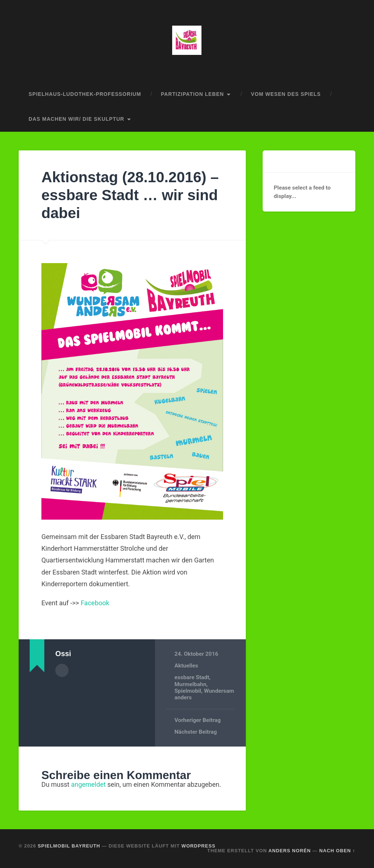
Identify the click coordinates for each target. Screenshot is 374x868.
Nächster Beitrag (196, 732)
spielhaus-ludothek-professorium (85, 94)
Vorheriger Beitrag (197, 720)
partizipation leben (192, 94)
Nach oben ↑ (337, 851)
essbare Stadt (192, 677)
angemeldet (88, 784)
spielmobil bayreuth (69, 846)
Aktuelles (186, 666)
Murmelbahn (190, 684)
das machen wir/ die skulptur (76, 119)
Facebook (95, 603)
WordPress (198, 846)
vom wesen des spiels (286, 94)
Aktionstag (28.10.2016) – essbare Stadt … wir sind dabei (130, 195)
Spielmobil (188, 691)
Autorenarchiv (62, 670)
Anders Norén (290, 851)
